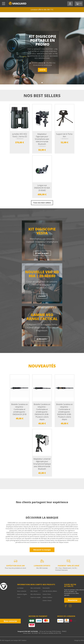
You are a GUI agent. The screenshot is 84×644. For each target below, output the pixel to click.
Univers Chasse (47, 600)
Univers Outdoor (47, 597)
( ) (79, 4)
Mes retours (34, 591)
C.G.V (19, 597)
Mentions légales (22, 594)
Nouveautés (46, 588)
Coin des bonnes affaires (50, 591)
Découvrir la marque (42, 550)
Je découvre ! (42, 339)
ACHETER (42, 70)
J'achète (42, 296)
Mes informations (36, 594)
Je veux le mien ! (42, 253)
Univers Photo (47, 594)
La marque (20, 588)
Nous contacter (22, 591)
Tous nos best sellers (42, 203)
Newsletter (73, 600)
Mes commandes (36, 588)
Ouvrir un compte (36, 597)
